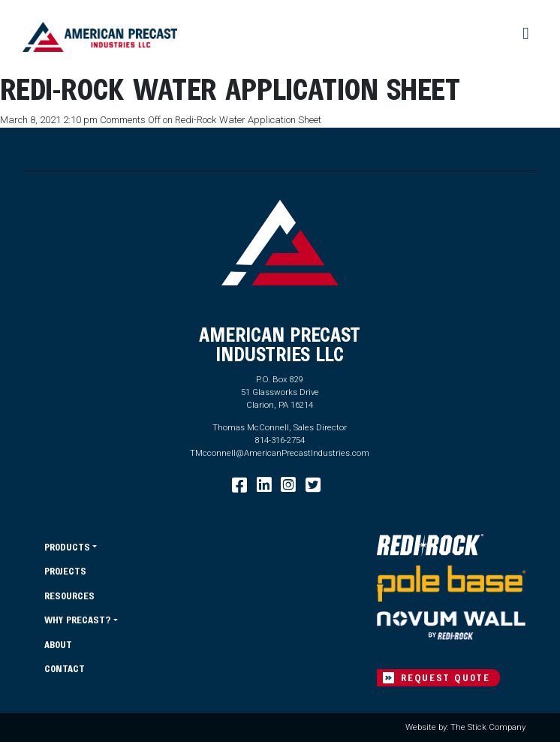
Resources (69, 595)
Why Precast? (78, 619)
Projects (65, 570)
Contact (65, 668)
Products (67, 546)
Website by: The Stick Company (465, 727)
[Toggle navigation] (527, 33)
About (58, 644)
